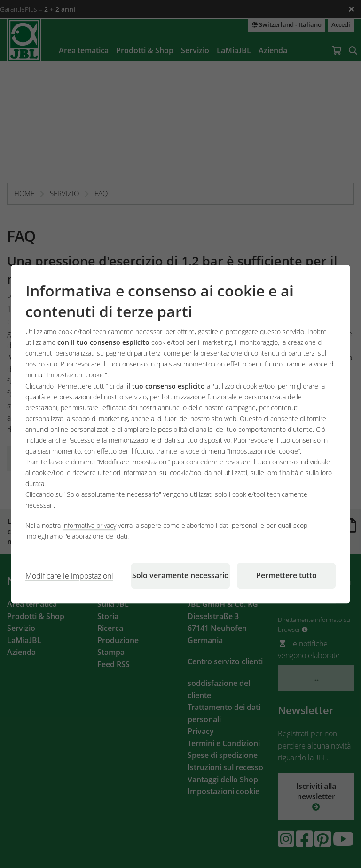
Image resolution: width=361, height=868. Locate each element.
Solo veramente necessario (180, 575)
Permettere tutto (286, 575)
